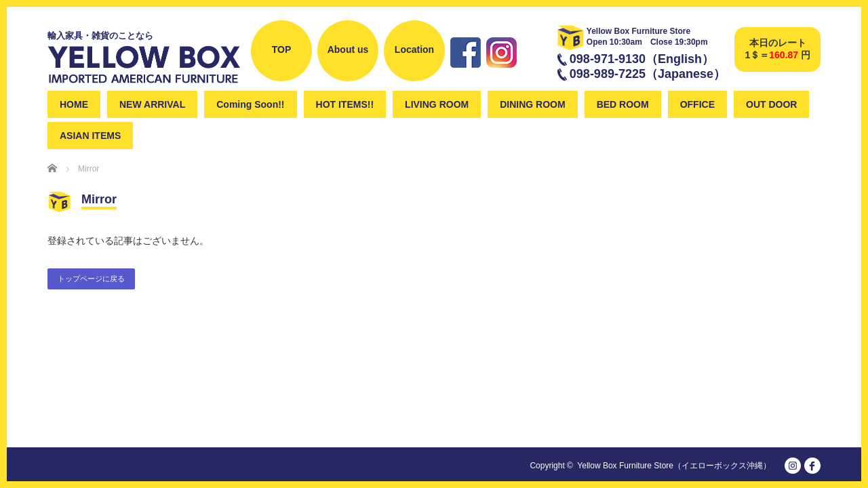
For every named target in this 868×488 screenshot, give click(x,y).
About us (348, 49)
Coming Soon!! (250, 104)
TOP (282, 49)
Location (414, 49)
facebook (812, 466)
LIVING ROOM (437, 104)
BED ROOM (623, 104)
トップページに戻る (91, 279)
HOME (74, 104)
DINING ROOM (532, 104)
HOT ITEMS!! (345, 104)
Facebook (466, 73)
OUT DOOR (771, 104)
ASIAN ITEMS (90, 136)
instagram (501, 73)
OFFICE (697, 104)
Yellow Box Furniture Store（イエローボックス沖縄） (674, 466)
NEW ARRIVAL (152, 104)
